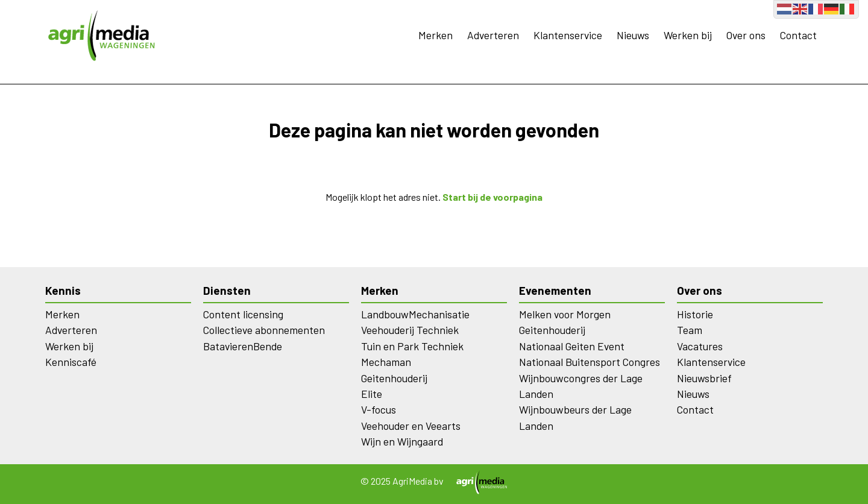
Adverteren (493, 35)
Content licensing (243, 314)
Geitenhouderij (394, 378)
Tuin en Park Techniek (412, 346)
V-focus (379, 409)
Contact (798, 35)
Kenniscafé (71, 362)
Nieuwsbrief (704, 378)
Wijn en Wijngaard (402, 441)
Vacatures (700, 346)
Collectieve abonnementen (264, 330)
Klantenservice (568, 35)
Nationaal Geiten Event (572, 346)
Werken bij (688, 35)
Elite (372, 394)
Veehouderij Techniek (410, 330)
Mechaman (386, 362)
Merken (436, 35)
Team (690, 330)
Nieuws (633, 35)
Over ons (746, 35)
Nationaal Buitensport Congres (590, 362)
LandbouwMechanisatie (415, 314)
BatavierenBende (243, 346)
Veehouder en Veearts (411, 426)
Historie (695, 314)
